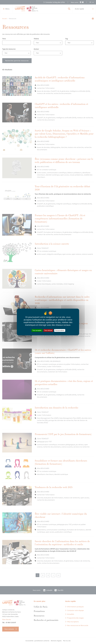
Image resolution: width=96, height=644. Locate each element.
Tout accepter (37, 330)
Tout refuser (48, 330)
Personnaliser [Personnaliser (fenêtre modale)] (60, 330)
